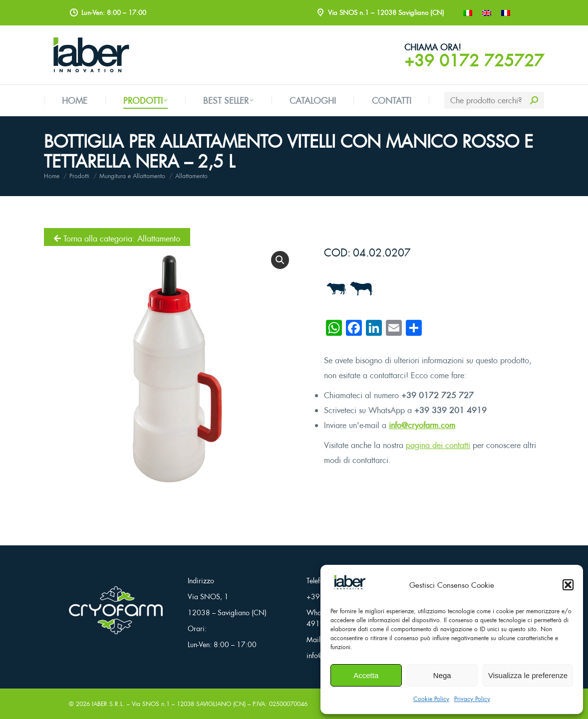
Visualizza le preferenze (528, 675)
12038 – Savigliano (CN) (227, 612)
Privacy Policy (472, 699)
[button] (568, 585)
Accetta (366, 675)
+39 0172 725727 (474, 60)
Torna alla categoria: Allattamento (117, 239)
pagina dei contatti (438, 445)
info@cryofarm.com (422, 425)
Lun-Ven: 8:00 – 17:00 (222, 644)
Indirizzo (201, 581)
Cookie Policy (431, 699)
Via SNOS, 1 (208, 597)
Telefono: (320, 581)
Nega (442, 675)
